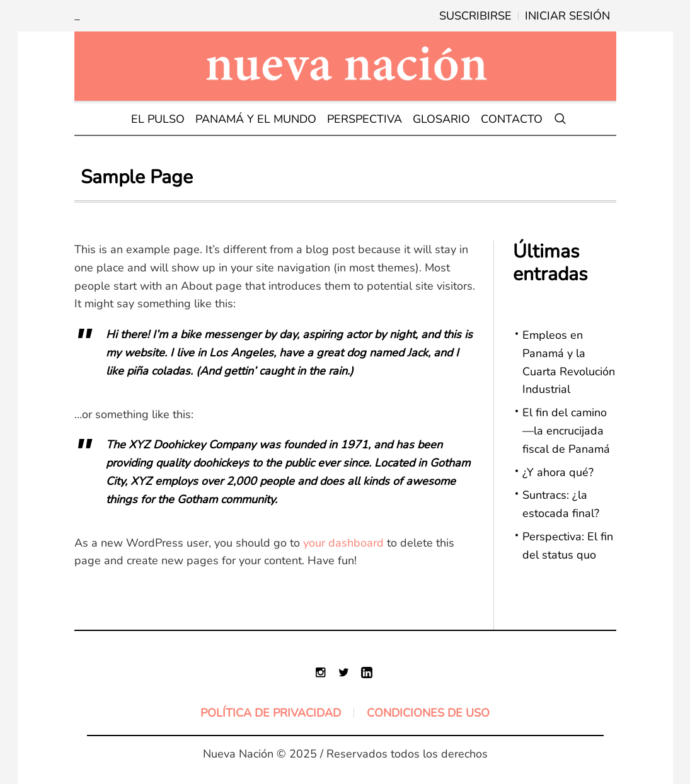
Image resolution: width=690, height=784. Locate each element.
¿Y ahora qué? (558, 472)
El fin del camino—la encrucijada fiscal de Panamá (566, 431)
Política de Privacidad (271, 713)
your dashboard (343, 543)
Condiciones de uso (428, 713)
